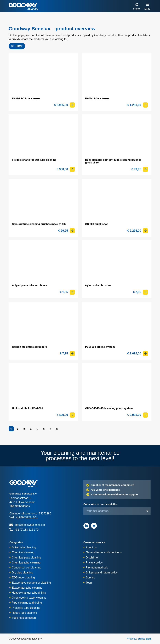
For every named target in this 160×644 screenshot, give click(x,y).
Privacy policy (94, 563)
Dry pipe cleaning (22, 573)
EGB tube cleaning (23, 578)
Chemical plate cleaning (26, 558)
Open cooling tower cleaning (29, 598)
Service (90, 578)
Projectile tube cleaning (26, 608)
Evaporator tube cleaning (27, 588)
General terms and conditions (104, 553)
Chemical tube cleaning (26, 563)
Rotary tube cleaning (24, 613)
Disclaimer (92, 558)
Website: (139, 639)
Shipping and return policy (102, 573)
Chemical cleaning (23, 553)
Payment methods (97, 568)
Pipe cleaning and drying (27, 603)
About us (91, 547)
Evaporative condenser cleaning (31, 583)
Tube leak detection (24, 618)
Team (89, 583)
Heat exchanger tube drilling (29, 593)
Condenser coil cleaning (27, 568)
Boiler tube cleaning (24, 547)
